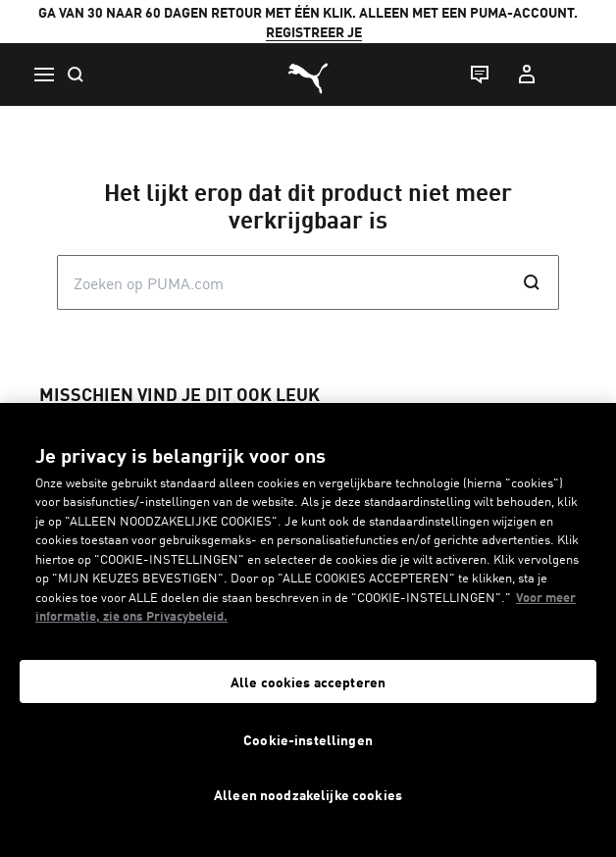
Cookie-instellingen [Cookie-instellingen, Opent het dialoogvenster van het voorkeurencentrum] (308, 739)
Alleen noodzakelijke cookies (308, 794)
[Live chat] (479, 75)
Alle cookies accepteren (308, 681)
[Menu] (43, 75)
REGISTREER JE (314, 31)
